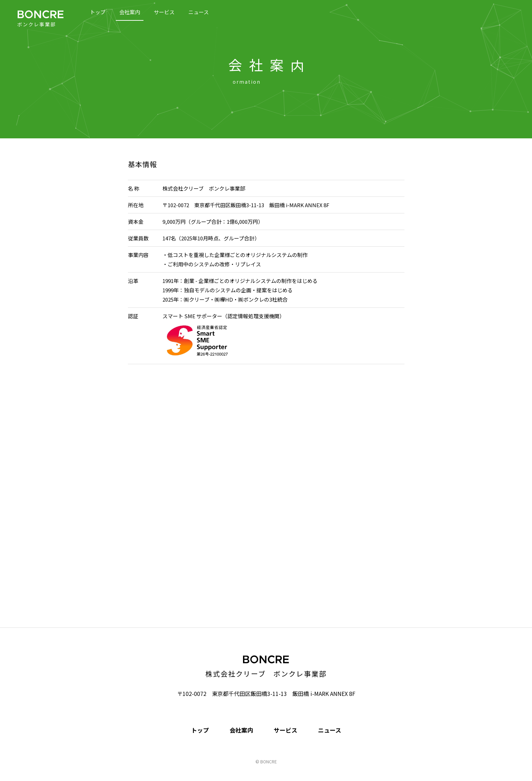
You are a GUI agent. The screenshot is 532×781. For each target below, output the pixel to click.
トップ (98, 12)
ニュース (199, 12)
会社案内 (130, 12)
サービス (164, 12)
